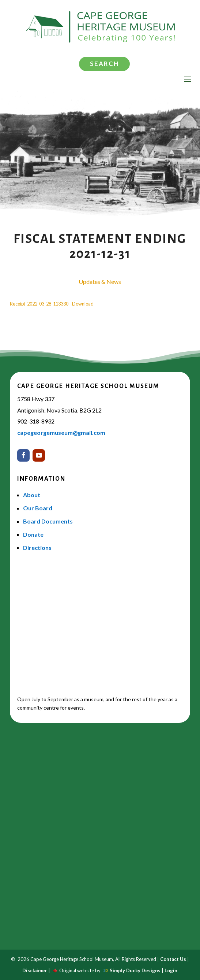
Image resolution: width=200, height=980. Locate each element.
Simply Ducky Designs (135, 970)
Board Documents (48, 521)
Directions (37, 548)
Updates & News (100, 282)
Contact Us (173, 959)
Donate (33, 534)
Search (104, 64)
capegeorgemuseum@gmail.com (61, 432)
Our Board (38, 508)
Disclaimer (35, 970)
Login (171, 970)
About (32, 495)
